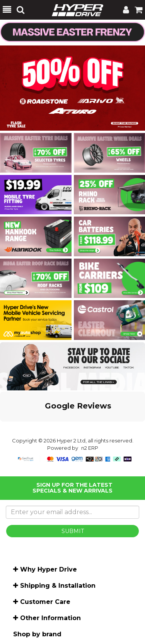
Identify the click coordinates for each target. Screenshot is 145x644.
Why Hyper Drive (49, 569)
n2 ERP (90, 448)
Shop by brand (37, 634)
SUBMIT (73, 531)
